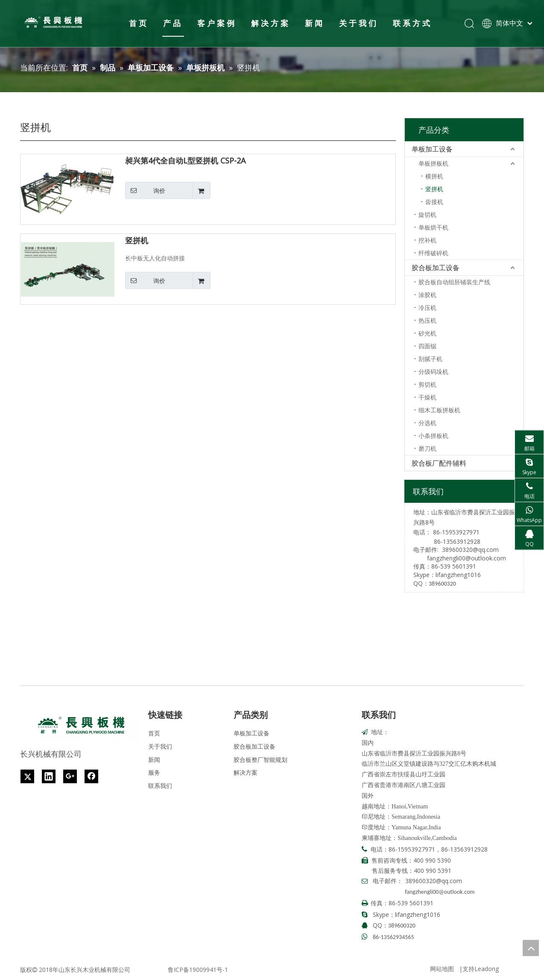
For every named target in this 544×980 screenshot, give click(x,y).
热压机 (427, 320)
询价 (145, 190)
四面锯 (427, 346)
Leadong (487, 969)
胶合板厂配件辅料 (439, 463)
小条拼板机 (433, 436)
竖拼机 (137, 241)
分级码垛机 (433, 372)
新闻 (314, 23)
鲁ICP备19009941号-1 (198, 970)
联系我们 (160, 786)
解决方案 (270, 23)
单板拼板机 (433, 163)
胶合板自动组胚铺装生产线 (454, 282)
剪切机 (427, 384)
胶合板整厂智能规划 (260, 760)
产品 (172, 23)
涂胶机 (427, 295)
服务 (154, 773)
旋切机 (427, 214)
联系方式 (412, 23)
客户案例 (216, 23)
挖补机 (427, 240)
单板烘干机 (433, 227)
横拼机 (434, 176)
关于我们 (358, 23)
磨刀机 (427, 448)
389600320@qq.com (470, 550)
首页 (138, 23)
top (531, 948)
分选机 (427, 423)
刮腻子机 (430, 359)
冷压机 (427, 308)
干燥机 (427, 397)
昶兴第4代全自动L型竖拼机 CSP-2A (185, 161)
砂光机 (427, 333)
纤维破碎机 (433, 253)
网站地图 (442, 969)
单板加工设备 (432, 149)
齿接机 (434, 202)
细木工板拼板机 (439, 410)
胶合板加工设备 (436, 268)
